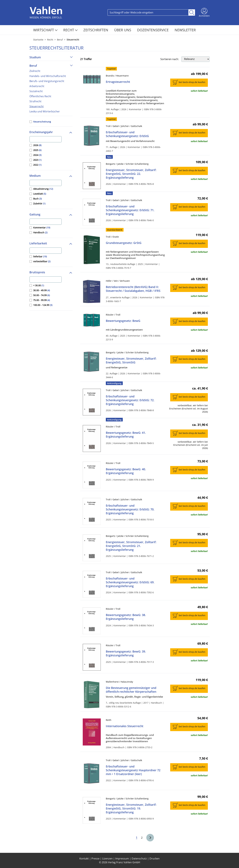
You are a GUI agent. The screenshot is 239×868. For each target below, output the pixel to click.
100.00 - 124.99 (43, 305)
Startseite (38, 40)
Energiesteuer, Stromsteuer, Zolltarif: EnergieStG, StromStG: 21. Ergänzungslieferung (131, 546)
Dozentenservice (153, 30)
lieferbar (40, 256)
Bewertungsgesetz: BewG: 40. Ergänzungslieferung (126, 471)
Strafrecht (35, 101)
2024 (37, 155)
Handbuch (40, 232)
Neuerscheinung (42, 122)
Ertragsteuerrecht (118, 82)
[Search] (148, 12)
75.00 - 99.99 (42, 300)
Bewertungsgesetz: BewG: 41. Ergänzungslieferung (126, 435)
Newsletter (185, 30)
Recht (70, 30)
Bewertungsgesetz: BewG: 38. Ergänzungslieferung (126, 617)
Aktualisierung (43, 189)
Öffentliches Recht (40, 96)
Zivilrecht (35, 71)
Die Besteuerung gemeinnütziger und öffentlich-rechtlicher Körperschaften (131, 690)
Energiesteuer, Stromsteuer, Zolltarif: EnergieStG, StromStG (131, 360)
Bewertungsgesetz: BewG (123, 321)
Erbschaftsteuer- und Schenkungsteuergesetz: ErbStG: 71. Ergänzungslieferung (130, 210)
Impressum (122, 859)
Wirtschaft (45, 30)
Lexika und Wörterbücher (45, 111)
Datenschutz (139, 859)
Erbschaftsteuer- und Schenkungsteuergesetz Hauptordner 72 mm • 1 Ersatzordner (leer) (133, 770)
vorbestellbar (42, 261)
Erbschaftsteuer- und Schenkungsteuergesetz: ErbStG (127, 134)
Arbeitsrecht (37, 86)
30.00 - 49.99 (42, 290)
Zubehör (39, 204)
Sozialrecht (36, 91)
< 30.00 (39, 285)
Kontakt (84, 859)
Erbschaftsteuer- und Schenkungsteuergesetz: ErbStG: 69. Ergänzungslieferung (130, 582)
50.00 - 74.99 (42, 295)
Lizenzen (107, 859)
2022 (37, 165)
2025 (37, 150)
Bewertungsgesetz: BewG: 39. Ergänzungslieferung (126, 653)
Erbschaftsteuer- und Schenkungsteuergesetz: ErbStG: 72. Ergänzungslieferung (130, 400)
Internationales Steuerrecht (125, 726)
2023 (37, 160)
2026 (37, 145)
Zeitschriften (96, 30)
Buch (37, 199)
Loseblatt (40, 194)
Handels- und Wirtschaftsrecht (48, 76)
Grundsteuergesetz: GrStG (124, 243)
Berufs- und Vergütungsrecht (47, 81)
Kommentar (42, 228)
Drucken (155, 859)
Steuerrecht (37, 106)
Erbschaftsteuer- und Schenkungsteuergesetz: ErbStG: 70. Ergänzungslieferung (130, 509)
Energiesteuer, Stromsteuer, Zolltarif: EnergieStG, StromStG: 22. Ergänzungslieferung (131, 174)
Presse (95, 859)
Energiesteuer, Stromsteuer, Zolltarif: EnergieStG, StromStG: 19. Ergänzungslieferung (131, 808)
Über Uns (123, 30)
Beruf (60, 40)
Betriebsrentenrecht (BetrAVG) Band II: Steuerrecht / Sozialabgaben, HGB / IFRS (133, 289)
